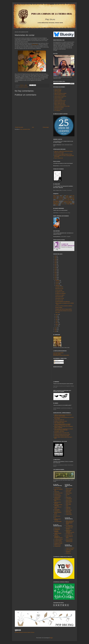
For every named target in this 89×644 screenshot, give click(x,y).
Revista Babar (57, 509)
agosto (57, 314)
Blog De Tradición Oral (59, 158)
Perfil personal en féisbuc (59, 108)
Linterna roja (68, 553)
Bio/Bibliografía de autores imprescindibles (61, 355)
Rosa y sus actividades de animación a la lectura (58, 537)
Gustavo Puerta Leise (58, 493)
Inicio (33, 127)
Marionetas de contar (59, 289)
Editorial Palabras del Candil (60, 102)
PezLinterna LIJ (57, 494)
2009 (56, 331)
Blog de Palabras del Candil (60, 103)
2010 (56, 330)
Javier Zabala (68, 504)
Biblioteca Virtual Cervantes (57, 520)
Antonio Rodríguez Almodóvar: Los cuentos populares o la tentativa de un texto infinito (62, 425)
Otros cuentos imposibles (69, 551)
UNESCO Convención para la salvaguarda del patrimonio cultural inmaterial (63, 415)
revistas (68, 204)
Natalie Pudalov (69, 493)
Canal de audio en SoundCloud (60, 96)
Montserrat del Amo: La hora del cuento (62, 433)
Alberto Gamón (69, 500)
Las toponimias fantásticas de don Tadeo (62, 106)
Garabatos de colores (58, 543)
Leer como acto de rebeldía (58, 353)
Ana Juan (68, 494)
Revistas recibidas (59, 308)
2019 (56, 268)
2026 (56, 256)
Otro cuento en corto (59, 300)
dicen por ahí (25, 87)
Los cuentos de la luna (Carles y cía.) (69, 526)
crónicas (61, 197)
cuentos (67, 197)
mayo (57, 319)
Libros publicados (58, 92)
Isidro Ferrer (68, 492)
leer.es (56, 515)
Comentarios (57, 363)
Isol (67, 496)
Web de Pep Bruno (58, 89)
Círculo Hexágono (58, 496)
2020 (56, 266)
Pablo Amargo (69, 490)
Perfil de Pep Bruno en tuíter (60, 95)
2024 (56, 259)
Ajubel (67, 506)
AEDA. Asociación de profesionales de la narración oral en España (70, 523)
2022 (56, 263)
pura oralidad (69, 203)
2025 (56, 258)
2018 (56, 269)
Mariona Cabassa (69, 489)
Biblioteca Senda (57, 545)
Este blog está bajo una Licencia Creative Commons (25, 632)
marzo (57, 323)
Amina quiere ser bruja (60, 298)
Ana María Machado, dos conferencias (62, 302)
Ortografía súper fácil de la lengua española (63, 309)
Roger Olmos (68, 512)
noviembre (58, 282)
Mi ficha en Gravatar (58, 99)
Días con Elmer (57, 528)
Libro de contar (35, 44)
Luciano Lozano (69, 514)
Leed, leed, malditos (57, 354)
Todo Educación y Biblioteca (58, 503)
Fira (55, 518)
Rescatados (63, 204)
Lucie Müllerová (69, 499)
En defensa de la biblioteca (60, 293)
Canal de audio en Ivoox (59, 98)
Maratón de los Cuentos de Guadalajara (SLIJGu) (70, 531)
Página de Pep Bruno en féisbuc (60, 93)
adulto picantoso (56, 196)
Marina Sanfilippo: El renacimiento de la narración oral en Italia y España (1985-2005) (64, 429)
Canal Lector (57, 492)
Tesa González (69, 513)
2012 (56, 279)
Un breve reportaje (59, 290)
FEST (63, 203)
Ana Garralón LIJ (58, 488)
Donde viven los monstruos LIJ (57, 498)
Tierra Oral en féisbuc (58, 109)
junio (57, 318)
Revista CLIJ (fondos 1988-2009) (58, 505)
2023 (56, 261)
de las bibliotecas (70, 198)
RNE (73, 204)
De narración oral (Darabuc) (69, 528)
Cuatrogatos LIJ (57, 511)
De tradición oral (69, 534)
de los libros (21, 87)
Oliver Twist (57, 312)
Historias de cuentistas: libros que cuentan (62, 434)
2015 (56, 274)
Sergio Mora (68, 507)
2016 (56, 273)
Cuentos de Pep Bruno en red (60, 101)
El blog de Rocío (57, 546)
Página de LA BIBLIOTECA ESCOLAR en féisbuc (64, 151)
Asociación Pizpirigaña (56, 531)
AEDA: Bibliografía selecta (59, 423)
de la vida (61, 198)
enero (57, 326)
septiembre (58, 285)
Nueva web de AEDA (59, 297)
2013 (56, 277)
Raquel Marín (68, 497)
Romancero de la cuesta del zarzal (69, 541)
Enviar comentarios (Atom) (25, 129)
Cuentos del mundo (70, 549)
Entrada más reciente (19, 127)
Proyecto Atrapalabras (70, 548)
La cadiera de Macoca (58, 539)
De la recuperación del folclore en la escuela (64, 311)
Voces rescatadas (69, 539)
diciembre (57, 281)
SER (57, 205)
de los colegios (67, 200)
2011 (56, 328)
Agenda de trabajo (58, 91)
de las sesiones (59, 200)
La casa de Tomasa (58, 541)
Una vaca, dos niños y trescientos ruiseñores (64, 306)
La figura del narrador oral (59, 420)
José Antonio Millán (58, 521)
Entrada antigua (46, 127)
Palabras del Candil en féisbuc (60, 105)
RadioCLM (56, 204)
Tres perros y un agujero (60, 295)
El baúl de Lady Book (58, 542)
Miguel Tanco (68, 503)
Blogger (51, 638)
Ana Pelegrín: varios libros (59, 431)
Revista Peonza (57, 516)
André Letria (68, 509)
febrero (57, 324)
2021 (56, 264)
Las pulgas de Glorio (59, 287)
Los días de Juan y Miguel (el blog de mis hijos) (63, 154)
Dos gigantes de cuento (60, 292)
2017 (56, 271)
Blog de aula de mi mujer (59, 153)
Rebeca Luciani (69, 510)
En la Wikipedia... (58, 110)
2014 (56, 276)
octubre (57, 284)
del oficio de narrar (67, 201)
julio (56, 316)
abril (56, 321)
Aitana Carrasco (69, 502)
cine (63, 196)
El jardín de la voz (69, 535)
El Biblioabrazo (57, 529)
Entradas (56, 361)
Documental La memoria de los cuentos (62, 436)
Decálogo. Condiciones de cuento (61, 421)
